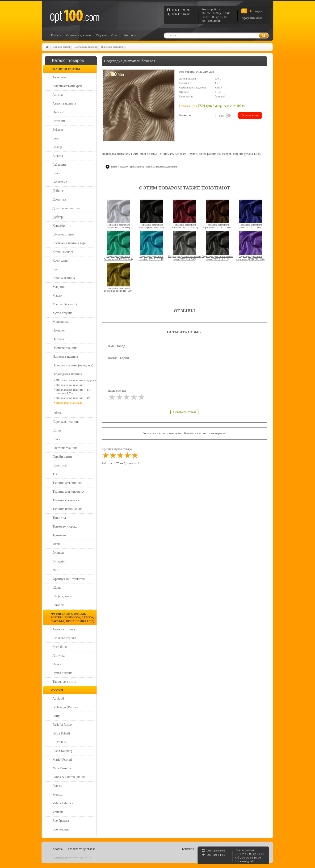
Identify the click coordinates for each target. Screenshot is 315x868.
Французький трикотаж (69, 579)
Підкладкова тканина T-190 (74, 398)
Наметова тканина (65, 357)
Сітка (56, 439)
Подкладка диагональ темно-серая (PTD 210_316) (217, 258)
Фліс (56, 570)
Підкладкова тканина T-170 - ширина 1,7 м (75, 391)
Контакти (130, 35)
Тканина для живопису (69, 492)
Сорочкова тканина (66, 422)
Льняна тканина (64, 278)
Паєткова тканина (65, 348)
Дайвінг (58, 191)
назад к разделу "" (145, 167)
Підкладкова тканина (85, 47)
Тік (55, 474)
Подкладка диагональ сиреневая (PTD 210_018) (250, 258)
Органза (58, 339)
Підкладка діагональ (112, 47)
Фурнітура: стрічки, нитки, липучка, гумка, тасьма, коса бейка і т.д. (73, 617)
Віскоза (58, 156)
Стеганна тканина (65, 448)
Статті (115, 35)
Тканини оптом (61, 47)
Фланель (59, 553)
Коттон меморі (63, 252)
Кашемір (59, 226)
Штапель (59, 605)
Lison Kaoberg (62, 751)
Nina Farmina (62, 768)
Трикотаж (59, 535)
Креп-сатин (61, 261)
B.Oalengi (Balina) (65, 707)
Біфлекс (58, 130)
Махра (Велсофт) (65, 304)
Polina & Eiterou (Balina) (70, 777)
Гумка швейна (63, 673)
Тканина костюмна (66, 500)
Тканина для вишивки (68, 483)
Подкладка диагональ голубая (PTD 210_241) (151, 258)
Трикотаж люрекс (65, 526)
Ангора (58, 95)
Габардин (59, 165)
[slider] (127, 397)
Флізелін (59, 561)
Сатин (57, 430)
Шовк (57, 588)
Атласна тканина (64, 103)
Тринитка (59, 518)
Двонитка (59, 199)
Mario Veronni (62, 760)
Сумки (57, 690)
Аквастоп (59, 77)
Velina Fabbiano (63, 803)
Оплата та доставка (79, 35)
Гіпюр (57, 173)
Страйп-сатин (62, 457)
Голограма (60, 182)
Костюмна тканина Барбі (70, 243)
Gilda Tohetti (61, 733)
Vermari (58, 812)
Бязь (56, 138)
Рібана (57, 413)
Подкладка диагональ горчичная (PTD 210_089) (118, 289)
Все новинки (62, 829)
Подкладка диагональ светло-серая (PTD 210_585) (184, 258)
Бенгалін (59, 121)
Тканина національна (67, 509)
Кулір (57, 269)
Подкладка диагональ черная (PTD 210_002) (151, 226)
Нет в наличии (250, 115)
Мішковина (61, 322)
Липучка (59, 656)
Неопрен (59, 330)
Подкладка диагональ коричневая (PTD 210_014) (217, 226)
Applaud (58, 698)
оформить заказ (252, 18)
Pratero (57, 786)
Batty (56, 716)
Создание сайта (61, 858)
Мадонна (59, 287)
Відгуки (101, 35)
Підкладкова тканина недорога (76, 380)
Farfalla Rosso (62, 725)
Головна (57, 35)
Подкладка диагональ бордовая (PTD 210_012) (184, 226)
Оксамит (59, 112)
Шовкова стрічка (64, 638)
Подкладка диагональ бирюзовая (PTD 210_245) (118, 258)
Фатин (57, 544)
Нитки (57, 664)
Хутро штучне (63, 313)
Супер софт (61, 465)
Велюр (57, 147)
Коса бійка (60, 647)
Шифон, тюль (62, 596)
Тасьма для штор (64, 682)
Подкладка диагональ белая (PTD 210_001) (118, 226)
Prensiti (58, 795)
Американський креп (67, 86)
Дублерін (59, 217)
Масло (57, 296)
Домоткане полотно (66, 208)
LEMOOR (60, 742)
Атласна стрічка (64, 629)
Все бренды (61, 821)
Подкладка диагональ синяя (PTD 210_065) (250, 226)
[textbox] (221, 115)
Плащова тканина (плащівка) (73, 365)
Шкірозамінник (64, 234)
